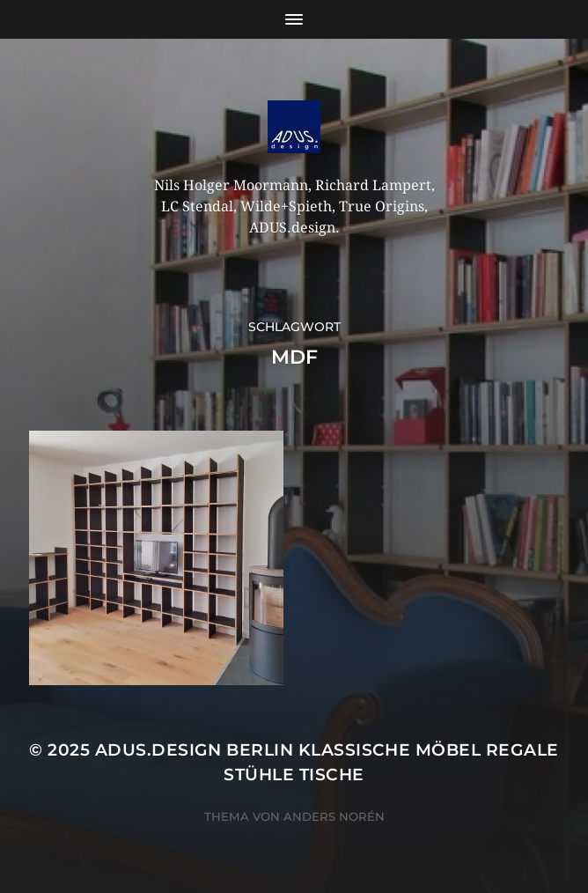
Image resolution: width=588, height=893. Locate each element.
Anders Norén (334, 816)
